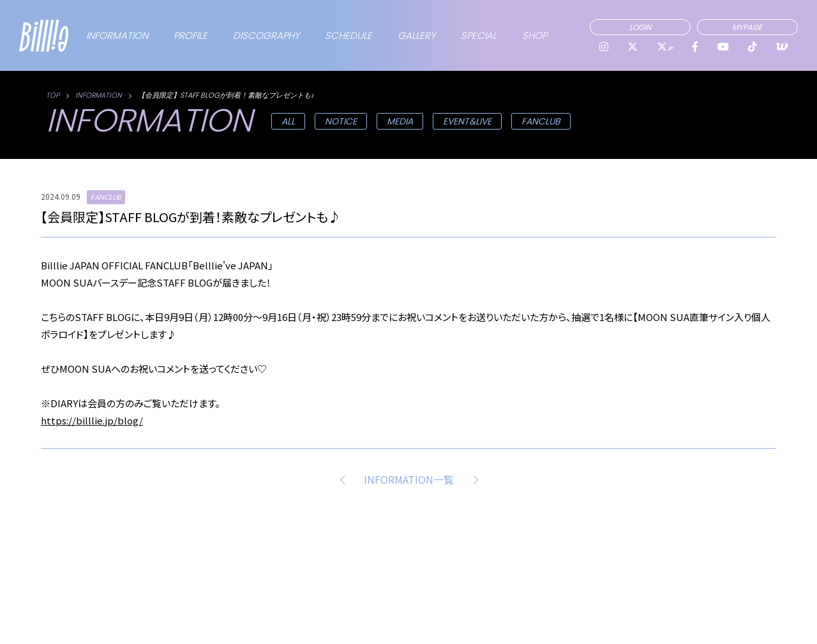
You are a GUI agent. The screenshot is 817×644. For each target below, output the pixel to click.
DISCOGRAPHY (266, 35)
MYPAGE (747, 27)
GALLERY (416, 35)
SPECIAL (479, 35)
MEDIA (400, 121)
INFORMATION (117, 35)
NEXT (473, 479)
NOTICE (341, 121)
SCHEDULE (349, 35)
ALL (288, 121)
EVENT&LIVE (467, 121)
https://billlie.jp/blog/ (92, 420)
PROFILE (191, 35)
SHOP (535, 35)
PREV (345, 479)
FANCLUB (541, 121)
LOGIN (640, 27)
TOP (53, 95)
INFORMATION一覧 (409, 479)
